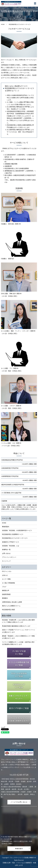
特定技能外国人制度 (8, 610)
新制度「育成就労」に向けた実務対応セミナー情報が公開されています (18, 637)
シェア (3, 727)
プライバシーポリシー (9, 557)
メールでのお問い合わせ (19, 802)
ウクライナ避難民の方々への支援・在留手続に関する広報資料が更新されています (18, 643)
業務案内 (5, 598)
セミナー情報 (6, 579)
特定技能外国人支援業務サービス (13, 534)
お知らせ (5, 575)
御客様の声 (6, 591)
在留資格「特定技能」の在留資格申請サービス (17, 530)
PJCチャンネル (7, 571)
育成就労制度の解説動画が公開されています (16, 626)
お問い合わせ (6, 553)
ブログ (4, 587)
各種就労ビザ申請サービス (11, 542)
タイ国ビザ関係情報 (8, 583)
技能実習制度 (6, 594)
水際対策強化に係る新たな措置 (12, 602)
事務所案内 (6, 527)
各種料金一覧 (6, 550)
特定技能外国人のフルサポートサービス (15, 538)
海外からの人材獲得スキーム (11, 606)
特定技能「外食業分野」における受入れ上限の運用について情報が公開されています (18, 621)
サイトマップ (6, 561)
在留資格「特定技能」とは (11, 546)
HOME (3, 24)
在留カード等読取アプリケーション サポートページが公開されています (19, 631)
